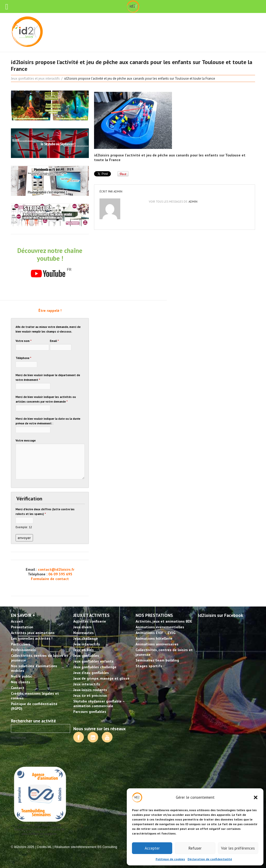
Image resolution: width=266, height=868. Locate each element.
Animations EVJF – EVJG (155, 633)
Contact (18, 688)
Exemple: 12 (24, 527)
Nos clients (21, 682)
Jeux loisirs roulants (90, 690)
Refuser (195, 848)
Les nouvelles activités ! (32, 638)
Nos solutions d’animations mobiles (34, 668)
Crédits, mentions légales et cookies (35, 696)
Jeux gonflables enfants (93, 661)
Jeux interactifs (87, 644)
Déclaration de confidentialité (210, 859)
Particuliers (21, 644)
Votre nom (24, 341)
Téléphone (23, 358)
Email (54, 341)
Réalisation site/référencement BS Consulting (86, 847)
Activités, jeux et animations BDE (164, 621)
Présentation (22, 627)
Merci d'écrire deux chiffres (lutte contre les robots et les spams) (45, 512)
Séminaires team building (157, 660)
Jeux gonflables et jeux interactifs (35, 78)
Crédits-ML (44, 847)
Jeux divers (82, 627)
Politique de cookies (170, 859)
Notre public (21, 676)
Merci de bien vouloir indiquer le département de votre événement (48, 377)
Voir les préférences (238, 848)
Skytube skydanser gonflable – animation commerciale (99, 704)
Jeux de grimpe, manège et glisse (101, 678)
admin (118, 191)
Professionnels (23, 650)
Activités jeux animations (33, 633)
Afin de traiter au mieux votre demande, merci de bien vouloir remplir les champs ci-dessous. (48, 329)
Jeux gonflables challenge (95, 667)
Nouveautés (84, 633)
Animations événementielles (160, 627)
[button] (256, 797)
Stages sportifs (149, 666)
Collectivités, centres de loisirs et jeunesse (39, 658)
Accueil (17, 621)
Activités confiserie (90, 621)
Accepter (152, 848)
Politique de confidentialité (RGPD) (34, 706)
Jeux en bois (84, 650)
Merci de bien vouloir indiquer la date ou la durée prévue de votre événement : (48, 421)
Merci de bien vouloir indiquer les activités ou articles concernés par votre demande (46, 399)
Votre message (26, 440)
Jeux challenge (86, 638)
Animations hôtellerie (154, 638)
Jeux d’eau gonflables (91, 673)
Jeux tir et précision (90, 695)
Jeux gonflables (86, 656)
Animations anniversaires (157, 644)
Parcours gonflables (90, 712)
